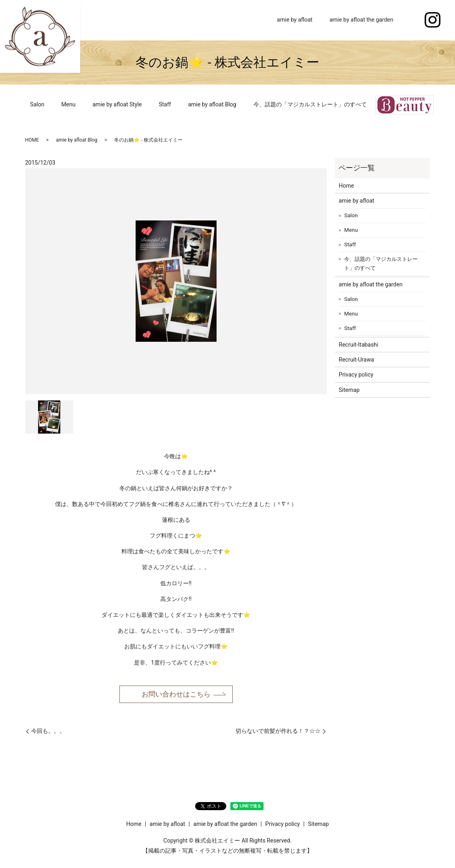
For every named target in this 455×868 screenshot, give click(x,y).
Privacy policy (356, 375)
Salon (37, 104)
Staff (165, 104)
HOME (32, 140)
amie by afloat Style (117, 104)
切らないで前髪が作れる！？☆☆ (278, 732)
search (410, 20)
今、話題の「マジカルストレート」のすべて (310, 104)
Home (252, 20)
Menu (68, 104)
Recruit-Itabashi (359, 345)
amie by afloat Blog (212, 104)
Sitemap (349, 390)
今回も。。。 (48, 732)
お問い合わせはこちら (176, 694)
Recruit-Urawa (356, 360)
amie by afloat (295, 20)
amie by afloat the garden (361, 20)
